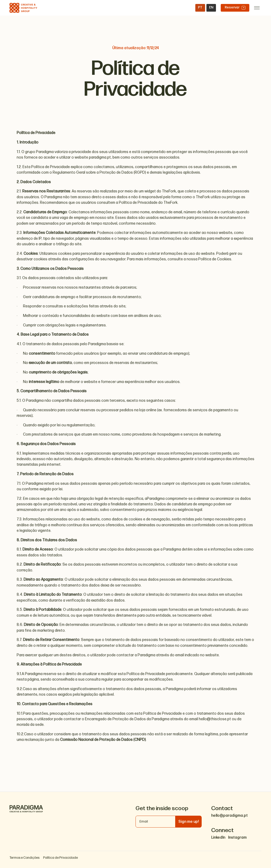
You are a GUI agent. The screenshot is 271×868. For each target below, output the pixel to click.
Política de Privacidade (60, 858)
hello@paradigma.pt (229, 816)
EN (211, 8)
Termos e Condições (24, 858)
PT (200, 8)
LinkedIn (218, 838)
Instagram (237, 838)
